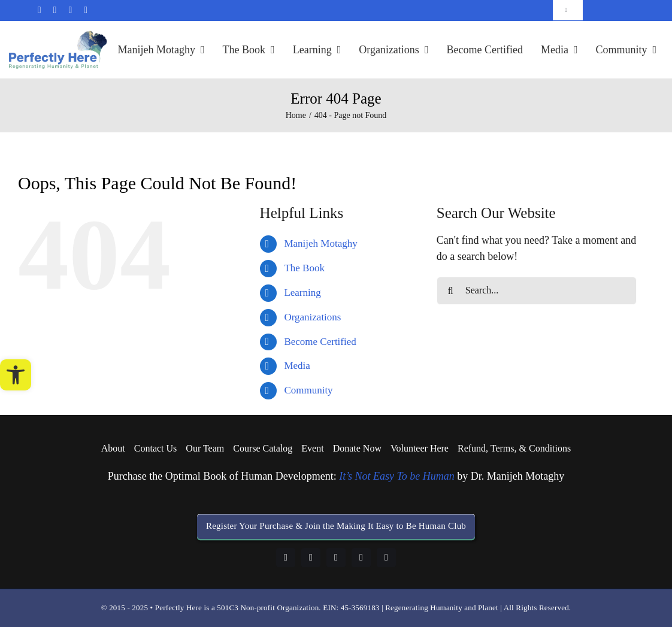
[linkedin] (70, 10)
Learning (302, 293)
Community (308, 390)
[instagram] (336, 558)
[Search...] (537, 291)
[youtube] (361, 558)
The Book (304, 268)
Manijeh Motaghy (320, 243)
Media (297, 366)
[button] (16, 375)
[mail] (40, 10)
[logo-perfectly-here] (58, 36)
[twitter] (86, 10)
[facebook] (55, 10)
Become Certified (320, 342)
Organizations (312, 317)
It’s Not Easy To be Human (397, 476)
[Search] (451, 291)
